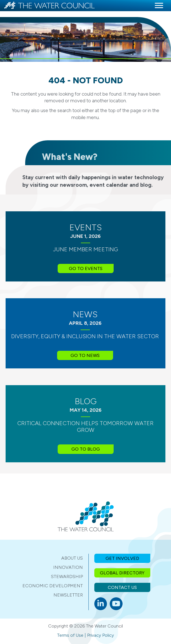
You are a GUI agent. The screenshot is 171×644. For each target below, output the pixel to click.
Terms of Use (70, 635)
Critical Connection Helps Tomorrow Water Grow (85, 427)
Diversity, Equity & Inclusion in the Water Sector (85, 336)
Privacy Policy (100, 635)
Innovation (68, 567)
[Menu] (159, 6)
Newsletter (68, 595)
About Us (72, 558)
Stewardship (67, 576)
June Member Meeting (86, 249)
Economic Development (53, 586)
